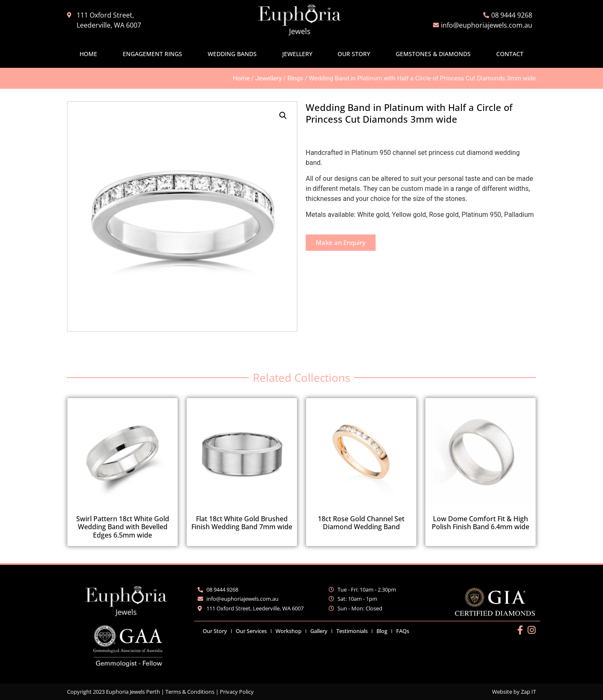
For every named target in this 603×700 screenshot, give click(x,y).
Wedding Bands (232, 54)
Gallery (319, 631)
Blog (382, 631)
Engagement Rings (152, 54)
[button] (283, 116)
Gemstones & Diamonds (433, 54)
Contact (510, 54)
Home (88, 54)
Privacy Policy (237, 692)
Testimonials (352, 631)
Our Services (251, 631)
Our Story (354, 54)
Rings (295, 78)
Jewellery (297, 54)
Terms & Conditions (190, 692)
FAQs (403, 631)
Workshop (289, 631)
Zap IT (528, 692)
